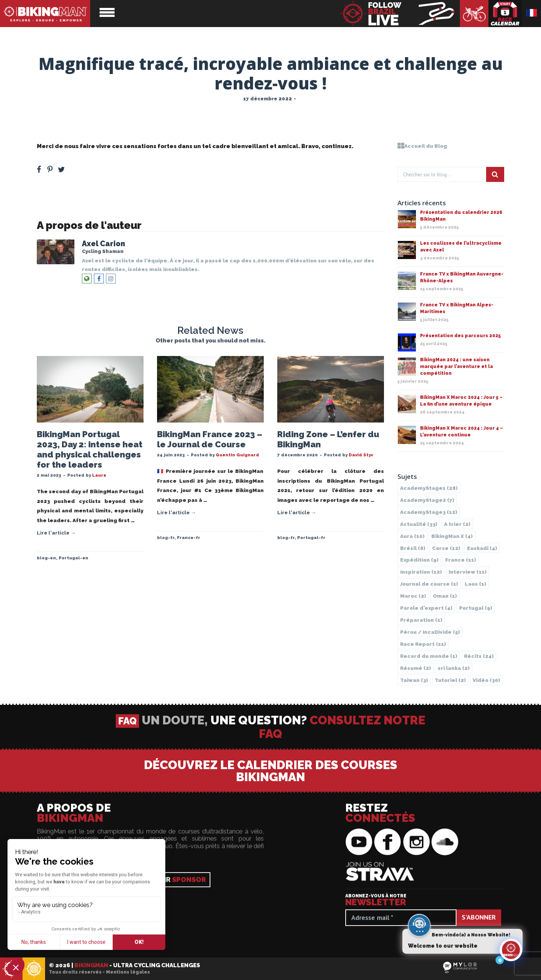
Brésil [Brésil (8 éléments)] (413, 548)
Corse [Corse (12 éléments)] (446, 548)
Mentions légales (128, 972)
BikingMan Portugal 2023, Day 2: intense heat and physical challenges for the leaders (90, 449)
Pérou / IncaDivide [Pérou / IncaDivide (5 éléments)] (430, 632)
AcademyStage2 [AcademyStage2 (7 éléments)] (427, 500)
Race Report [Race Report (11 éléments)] (423, 644)
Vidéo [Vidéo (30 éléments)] (486, 680)
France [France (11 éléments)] (461, 560)
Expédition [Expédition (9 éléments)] (419, 560)
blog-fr (166, 538)
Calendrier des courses (505, 14)
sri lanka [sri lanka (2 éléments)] (454, 668)
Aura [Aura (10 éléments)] (412, 536)
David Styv (361, 455)
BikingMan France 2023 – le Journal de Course (210, 439)
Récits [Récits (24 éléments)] (479, 656)
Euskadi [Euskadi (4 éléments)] (482, 548)
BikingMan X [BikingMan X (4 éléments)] (452, 536)
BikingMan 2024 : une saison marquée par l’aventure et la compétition (456, 367)
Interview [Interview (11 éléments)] (468, 572)
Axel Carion (104, 244)
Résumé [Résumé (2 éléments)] (416, 668)
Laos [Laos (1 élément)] (475, 584)
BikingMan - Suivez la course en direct (400, 14)
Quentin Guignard (237, 455)
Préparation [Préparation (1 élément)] (421, 620)
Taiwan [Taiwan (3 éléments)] (414, 680)
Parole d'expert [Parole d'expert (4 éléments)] (426, 608)
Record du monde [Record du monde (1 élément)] (429, 656)
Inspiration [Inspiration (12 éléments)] (421, 572)
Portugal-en (73, 558)
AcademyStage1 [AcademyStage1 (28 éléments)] (429, 488)
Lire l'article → (56, 533)
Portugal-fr (311, 538)
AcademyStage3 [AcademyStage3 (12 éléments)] (429, 512)
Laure (99, 475)
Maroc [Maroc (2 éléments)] (413, 596)
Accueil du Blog (422, 146)
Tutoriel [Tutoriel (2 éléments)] (450, 680)
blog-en (46, 558)
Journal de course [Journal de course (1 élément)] (429, 584)
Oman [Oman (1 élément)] (445, 596)
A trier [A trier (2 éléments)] (457, 524)
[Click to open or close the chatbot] (511, 950)
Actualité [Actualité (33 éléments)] (419, 524)
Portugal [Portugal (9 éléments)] (476, 608)
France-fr (189, 538)
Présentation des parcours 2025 (460, 336)
